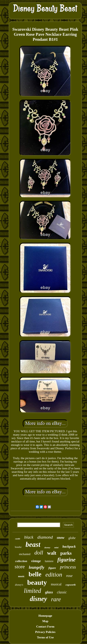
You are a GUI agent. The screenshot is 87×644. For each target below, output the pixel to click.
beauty (37, 582)
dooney (47, 548)
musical (56, 584)
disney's (19, 585)
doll (39, 553)
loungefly (37, 567)
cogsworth (71, 585)
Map (45, 621)
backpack (69, 547)
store (20, 567)
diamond (45, 537)
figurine (66, 560)
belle (35, 574)
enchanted (25, 554)
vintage (36, 561)
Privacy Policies (45, 632)
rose (69, 576)
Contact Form (45, 627)
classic (62, 592)
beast (33, 545)
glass (49, 592)
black (29, 537)
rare (56, 599)
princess (68, 567)
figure (52, 568)
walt (52, 553)
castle (18, 539)
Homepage (45, 616)
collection (21, 561)
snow (61, 538)
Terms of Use (45, 637)
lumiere (49, 561)
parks (66, 553)
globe (72, 538)
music (21, 576)
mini (56, 547)
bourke (18, 547)
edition (54, 574)
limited (32, 591)
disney (38, 599)
